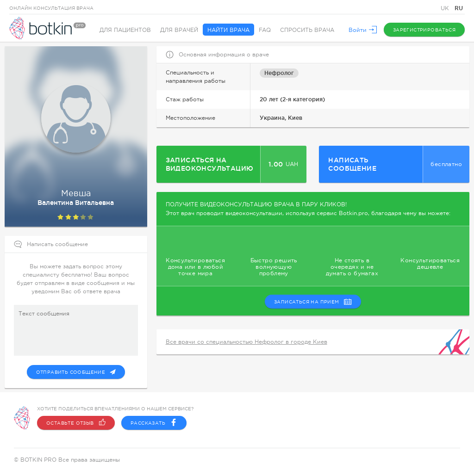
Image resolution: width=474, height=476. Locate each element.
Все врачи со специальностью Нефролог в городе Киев (246, 342)
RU (459, 8)
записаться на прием (313, 302)
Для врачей (179, 30)
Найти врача (228, 30)
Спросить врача (307, 30)
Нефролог (279, 73)
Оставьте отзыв (76, 423)
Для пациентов (125, 30)
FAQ (265, 30)
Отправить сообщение (76, 372)
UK (446, 8)
